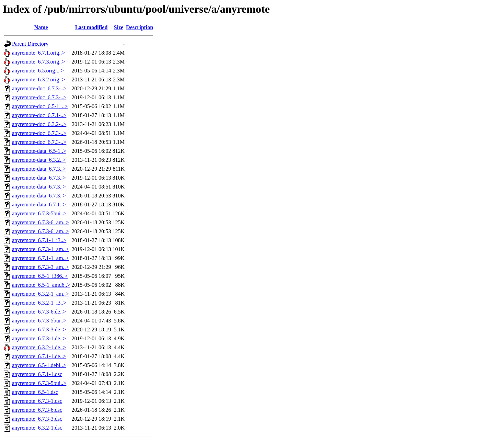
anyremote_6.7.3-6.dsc (37, 410)
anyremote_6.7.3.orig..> (38, 62)
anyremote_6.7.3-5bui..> (39, 213)
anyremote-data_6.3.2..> (39, 160)
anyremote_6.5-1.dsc (35, 392)
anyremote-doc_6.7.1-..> (39, 115)
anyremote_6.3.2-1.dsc (37, 428)
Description (140, 27)
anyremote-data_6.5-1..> (39, 151)
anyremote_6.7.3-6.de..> (39, 312)
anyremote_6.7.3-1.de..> (39, 338)
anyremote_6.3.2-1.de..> (39, 347)
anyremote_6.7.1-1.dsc (37, 374)
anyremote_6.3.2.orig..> (38, 79)
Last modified (91, 27)
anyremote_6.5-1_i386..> (40, 276)
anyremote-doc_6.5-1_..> (40, 106)
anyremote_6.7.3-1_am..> (40, 249)
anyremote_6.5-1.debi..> (39, 365)
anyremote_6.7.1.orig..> (38, 53)
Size (119, 27)
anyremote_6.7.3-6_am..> (40, 222)
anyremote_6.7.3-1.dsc (37, 401)
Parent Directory (30, 44)
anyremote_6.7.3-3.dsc (37, 419)
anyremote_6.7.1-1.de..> (39, 356)
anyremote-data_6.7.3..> (39, 169)
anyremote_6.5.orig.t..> (38, 71)
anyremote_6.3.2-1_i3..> (39, 303)
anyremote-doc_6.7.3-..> (39, 88)
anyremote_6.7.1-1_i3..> (39, 240)
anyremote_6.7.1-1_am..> (40, 258)
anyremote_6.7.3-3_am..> (40, 267)
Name (41, 27)
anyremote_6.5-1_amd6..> (41, 285)
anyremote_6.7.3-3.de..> (39, 330)
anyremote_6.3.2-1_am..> (40, 294)
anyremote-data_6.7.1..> (39, 205)
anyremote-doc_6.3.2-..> (39, 124)
